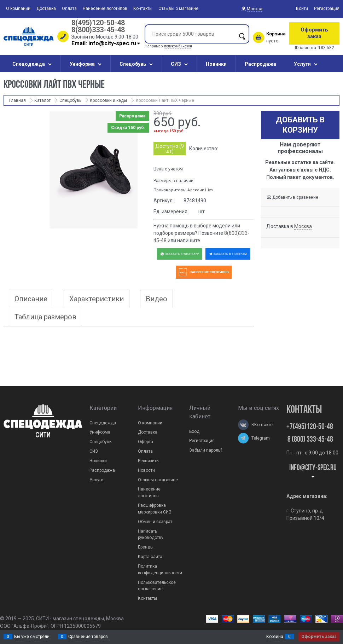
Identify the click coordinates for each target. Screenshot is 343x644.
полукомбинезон (178, 46)
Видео (156, 299)
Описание (31, 299)
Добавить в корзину (300, 125)
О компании (18, 8)
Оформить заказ (314, 33)
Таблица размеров (45, 317)
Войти (302, 8)
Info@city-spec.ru (313, 472)
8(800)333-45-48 (98, 30)
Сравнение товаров (88, 637)
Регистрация (327, 8)
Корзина (275, 637)
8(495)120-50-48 (98, 23)
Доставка (46, 8)
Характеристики (97, 299)
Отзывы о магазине (178, 8)
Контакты (143, 8)
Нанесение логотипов (105, 8)
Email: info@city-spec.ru (106, 43)
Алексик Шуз (200, 190)
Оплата (69, 8)
